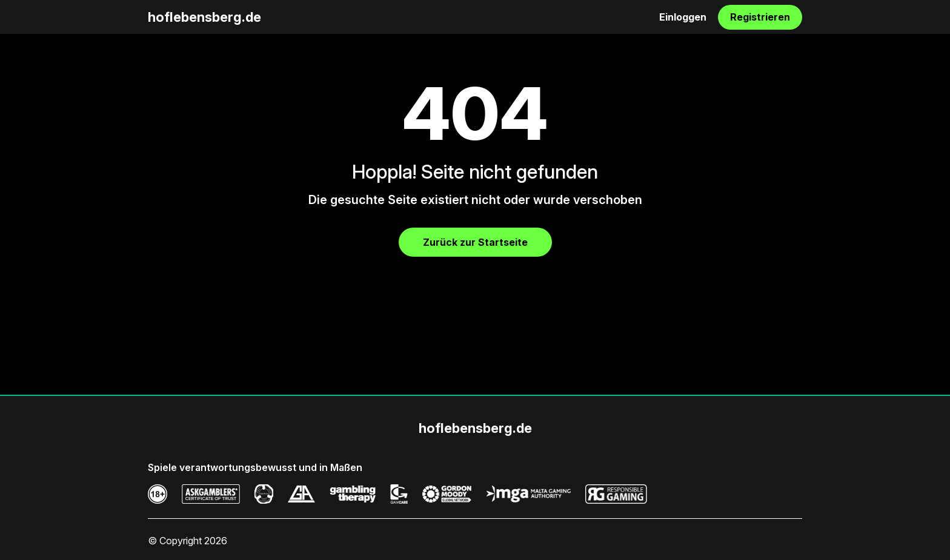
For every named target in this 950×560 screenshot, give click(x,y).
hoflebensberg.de (204, 17)
